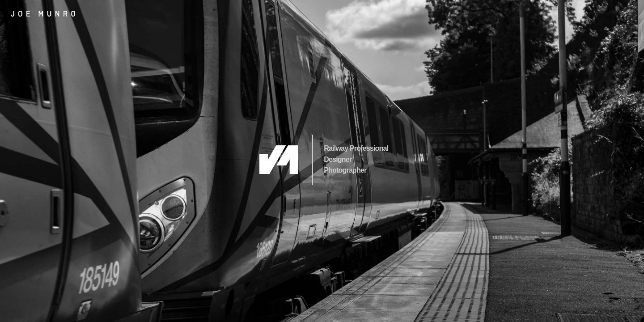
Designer (338, 159)
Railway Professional (356, 148)
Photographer (345, 170)
